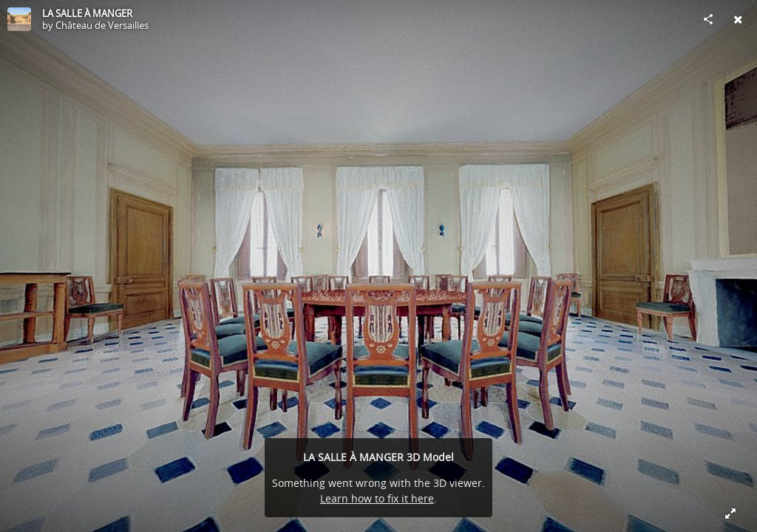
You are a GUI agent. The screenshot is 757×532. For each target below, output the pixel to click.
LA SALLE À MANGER (87, 13)
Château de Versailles (102, 25)
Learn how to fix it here (377, 498)
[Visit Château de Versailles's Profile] (19, 19)
